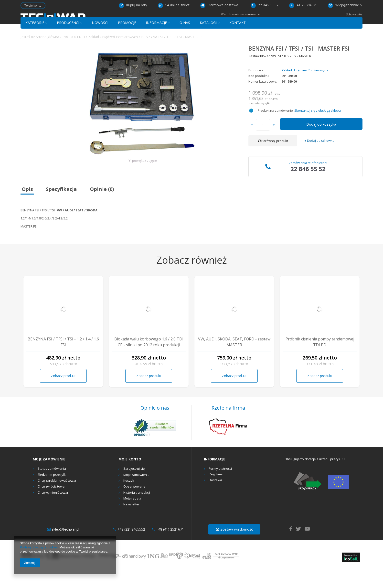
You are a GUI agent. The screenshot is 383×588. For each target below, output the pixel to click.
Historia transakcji (137, 510)
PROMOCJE (127, 40)
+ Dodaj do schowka (319, 158)
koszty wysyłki (261, 121)
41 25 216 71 (303, 5)
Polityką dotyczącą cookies (39, 547)
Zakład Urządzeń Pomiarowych (113, 54)
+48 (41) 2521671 (168, 547)
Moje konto (130, 477)
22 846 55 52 (265, 5)
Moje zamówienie (49, 477)
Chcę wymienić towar (53, 510)
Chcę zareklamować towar (57, 498)
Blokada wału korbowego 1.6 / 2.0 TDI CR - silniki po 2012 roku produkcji (149, 359)
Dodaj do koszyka (321, 142)
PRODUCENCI (68, 40)
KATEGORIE (35, 40)
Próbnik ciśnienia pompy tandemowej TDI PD (320, 359)
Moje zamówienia (136, 492)
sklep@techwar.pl (345, 5)
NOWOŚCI (100, 40)
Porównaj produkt (273, 158)
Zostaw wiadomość (234, 546)
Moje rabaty (132, 516)
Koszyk (129, 498)
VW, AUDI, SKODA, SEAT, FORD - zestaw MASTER (234, 359)
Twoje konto (33, 5)
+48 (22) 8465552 (129, 547)
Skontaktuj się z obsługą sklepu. (318, 128)
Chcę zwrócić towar (52, 504)
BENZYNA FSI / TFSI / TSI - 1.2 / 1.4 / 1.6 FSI (63, 359)
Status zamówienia (52, 486)
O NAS (185, 40)
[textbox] (186, 21)
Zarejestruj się (134, 486)
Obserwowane (134, 504)
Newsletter (131, 522)
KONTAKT (238, 40)
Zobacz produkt (63, 393)
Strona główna (48, 54)
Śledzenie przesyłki (52, 492)
